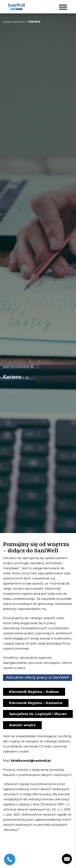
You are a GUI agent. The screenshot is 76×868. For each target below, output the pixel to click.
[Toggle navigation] (63, 7)
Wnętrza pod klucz (14, 22)
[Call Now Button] (10, 859)
